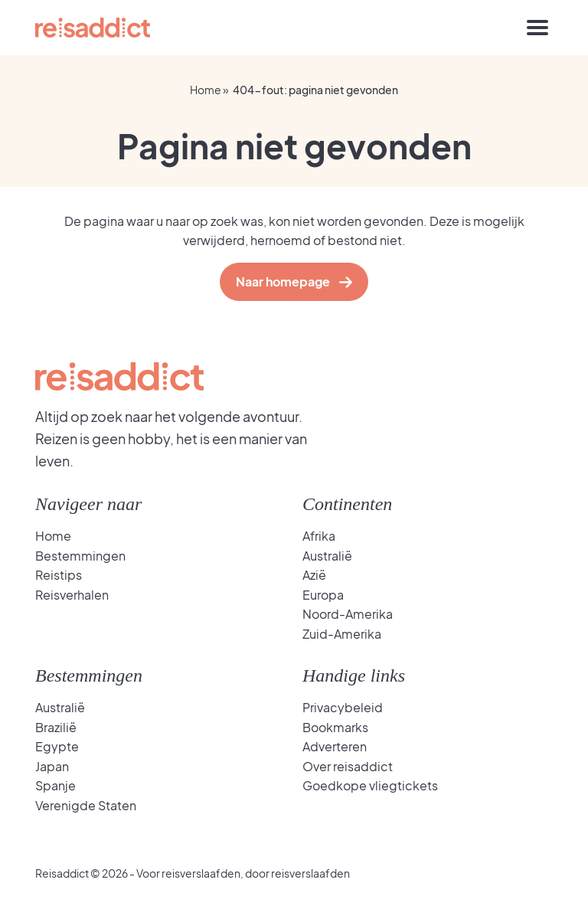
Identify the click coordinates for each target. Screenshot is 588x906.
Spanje (56, 785)
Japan (52, 766)
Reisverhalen (72, 595)
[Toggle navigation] (537, 28)
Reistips (59, 575)
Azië (314, 575)
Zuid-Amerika (342, 634)
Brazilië (56, 727)
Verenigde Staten (86, 805)
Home (206, 90)
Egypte (57, 746)
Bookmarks (335, 727)
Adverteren (335, 746)
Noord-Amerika (348, 614)
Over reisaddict (348, 766)
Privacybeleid (343, 707)
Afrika (319, 536)
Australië (327, 556)
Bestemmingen (80, 556)
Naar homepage (286, 281)
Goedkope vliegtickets (370, 785)
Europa (323, 595)
